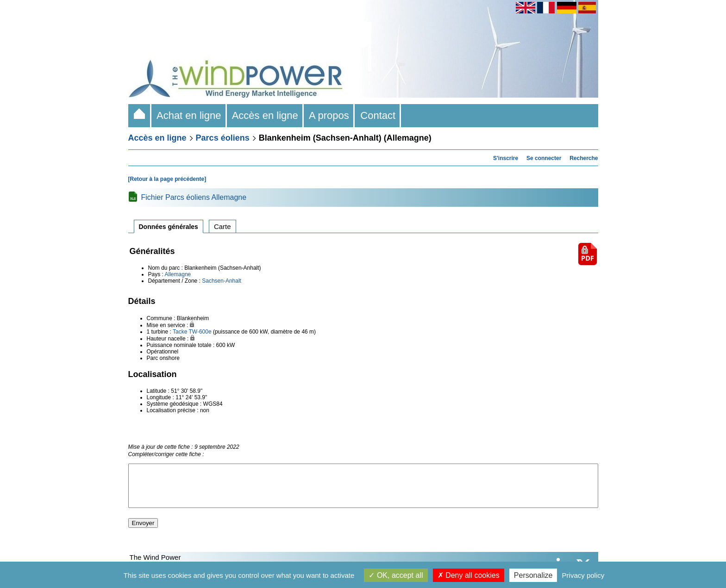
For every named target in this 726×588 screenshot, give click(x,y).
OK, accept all (396, 575)
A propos (329, 115)
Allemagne (178, 274)
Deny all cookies (469, 575)
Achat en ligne (189, 115)
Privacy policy (583, 575)
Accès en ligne (265, 115)
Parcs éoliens (223, 138)
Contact (378, 115)
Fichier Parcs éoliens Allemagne (194, 197)
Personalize (533, 575)
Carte (222, 226)
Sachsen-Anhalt (222, 281)
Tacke (180, 332)
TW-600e (200, 332)
